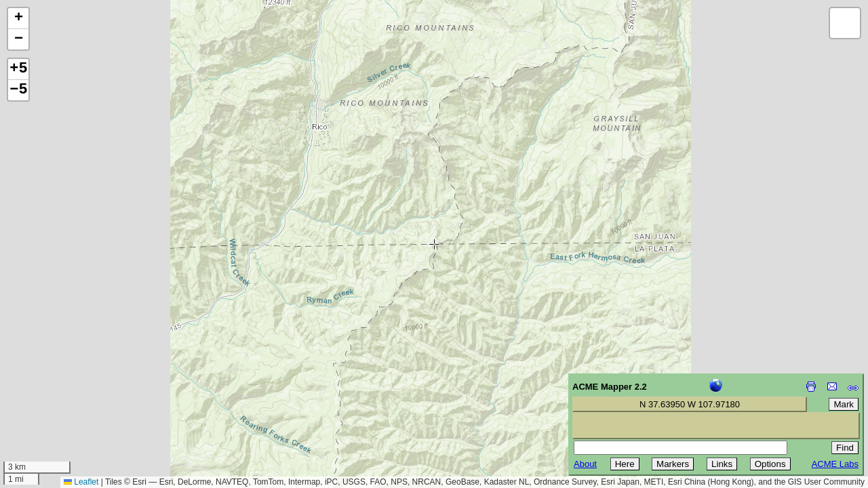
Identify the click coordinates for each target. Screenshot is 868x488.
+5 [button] (18, 69)
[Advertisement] (72, 392)
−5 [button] (18, 90)
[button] (18, 19)
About (585, 464)
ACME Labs (835, 464)
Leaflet (81, 482)
